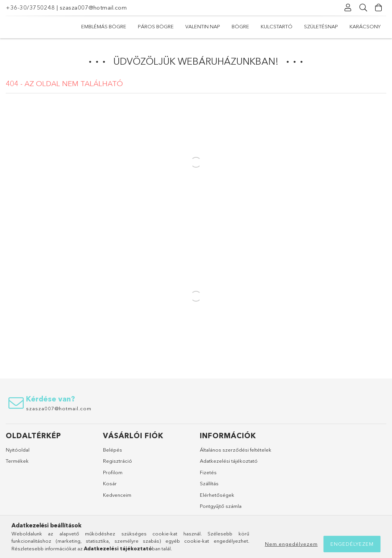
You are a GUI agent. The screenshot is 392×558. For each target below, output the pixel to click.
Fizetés (208, 472)
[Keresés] (363, 8)
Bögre (240, 26)
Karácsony (365, 26)
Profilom (113, 472)
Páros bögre (156, 26)
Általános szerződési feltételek (236, 450)
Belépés (113, 450)
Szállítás (209, 483)
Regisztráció (118, 461)
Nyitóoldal (18, 450)
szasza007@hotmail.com (93, 7)
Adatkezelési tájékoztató (229, 461)
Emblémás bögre (104, 26)
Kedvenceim (117, 495)
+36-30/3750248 (30, 7)
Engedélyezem (352, 544)
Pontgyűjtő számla (221, 506)
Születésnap (321, 26)
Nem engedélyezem (291, 544)
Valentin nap (203, 26)
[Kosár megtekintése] (379, 8)
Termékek (17, 461)
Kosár (110, 483)
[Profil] (348, 8)
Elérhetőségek (217, 495)
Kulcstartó (277, 26)
